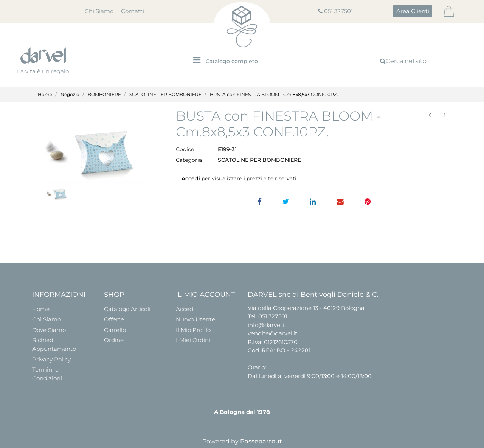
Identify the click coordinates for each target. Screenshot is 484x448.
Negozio (70, 94)
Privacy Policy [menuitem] (51, 359)
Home (45, 94)
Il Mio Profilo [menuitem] (193, 330)
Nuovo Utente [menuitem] (195, 319)
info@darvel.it (267, 325)
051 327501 (338, 11)
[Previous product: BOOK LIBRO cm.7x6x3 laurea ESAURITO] (430, 115)
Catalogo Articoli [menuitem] (127, 309)
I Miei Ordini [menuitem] (193, 340)
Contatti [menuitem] (133, 11)
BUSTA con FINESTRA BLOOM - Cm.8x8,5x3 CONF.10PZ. (274, 94)
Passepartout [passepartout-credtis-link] (261, 441)
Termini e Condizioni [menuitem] (47, 374)
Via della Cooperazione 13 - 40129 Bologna (306, 308)
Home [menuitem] (41, 309)
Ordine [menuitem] (114, 340)
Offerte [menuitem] (114, 319)
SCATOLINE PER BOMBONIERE (165, 94)
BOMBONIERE (104, 94)
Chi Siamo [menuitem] (99, 11)
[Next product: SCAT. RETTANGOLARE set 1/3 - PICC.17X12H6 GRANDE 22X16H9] (444, 115)
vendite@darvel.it (272, 333)
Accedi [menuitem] (185, 309)
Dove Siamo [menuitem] (49, 330)
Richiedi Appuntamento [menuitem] (54, 344)
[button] (98, 145)
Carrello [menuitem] (115, 330)
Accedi (192, 178)
